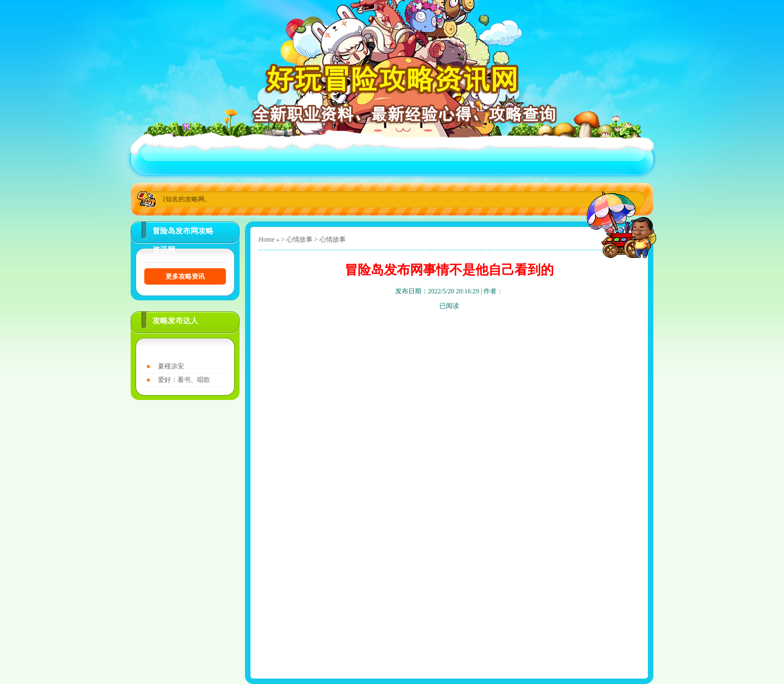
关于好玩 (226, 159)
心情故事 (299, 239)
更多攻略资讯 (185, 276)
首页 (163, 159)
